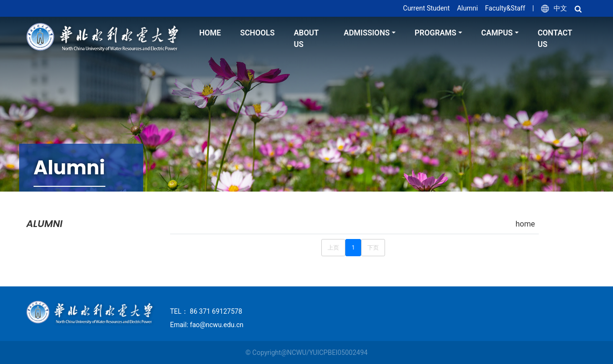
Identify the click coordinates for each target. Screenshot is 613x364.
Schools (257, 33)
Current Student (427, 8)
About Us (306, 39)
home (210, 33)
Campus (497, 33)
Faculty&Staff (505, 8)
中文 (554, 8)
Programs (436, 33)
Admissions (367, 33)
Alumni (467, 8)
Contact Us (555, 39)
